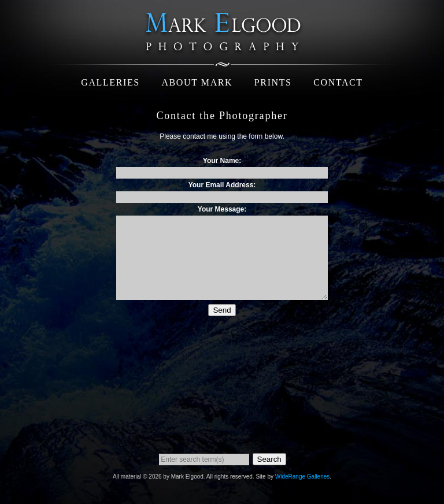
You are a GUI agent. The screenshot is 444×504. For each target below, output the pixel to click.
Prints (273, 82)
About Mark (197, 82)
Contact (338, 82)
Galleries (110, 82)
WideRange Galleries (303, 477)
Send (222, 310)
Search (269, 459)
